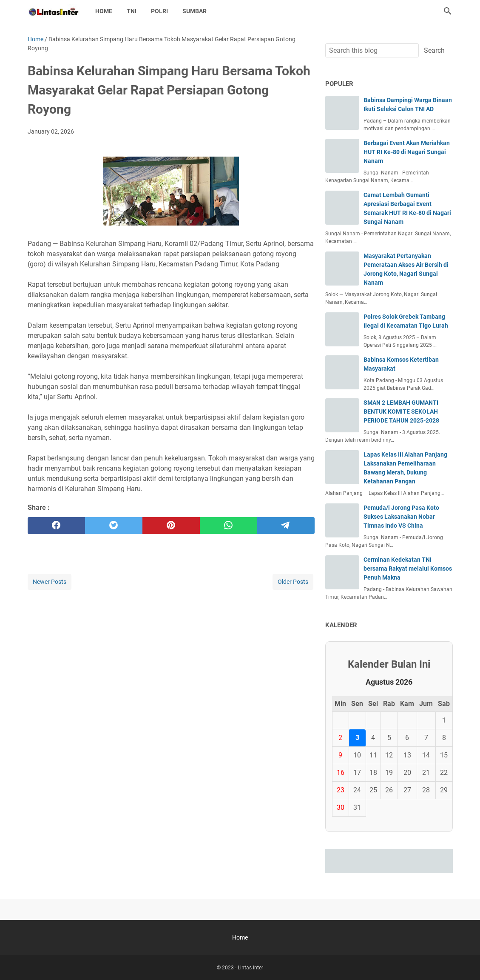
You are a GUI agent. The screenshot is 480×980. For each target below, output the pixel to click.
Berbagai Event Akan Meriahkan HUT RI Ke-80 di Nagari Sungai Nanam (407, 152)
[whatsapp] (229, 526)
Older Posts (293, 582)
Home (104, 11)
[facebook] (56, 526)
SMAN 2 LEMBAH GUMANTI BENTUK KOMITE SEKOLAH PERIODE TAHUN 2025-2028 (401, 411)
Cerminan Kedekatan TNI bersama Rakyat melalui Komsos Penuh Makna (408, 569)
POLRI (159, 11)
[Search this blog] (448, 11)
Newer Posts (50, 582)
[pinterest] (171, 526)
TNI (132, 11)
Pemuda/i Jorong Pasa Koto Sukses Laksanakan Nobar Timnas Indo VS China (401, 517)
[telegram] (286, 526)
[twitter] (114, 526)
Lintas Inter (250, 968)
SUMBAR (195, 11)
